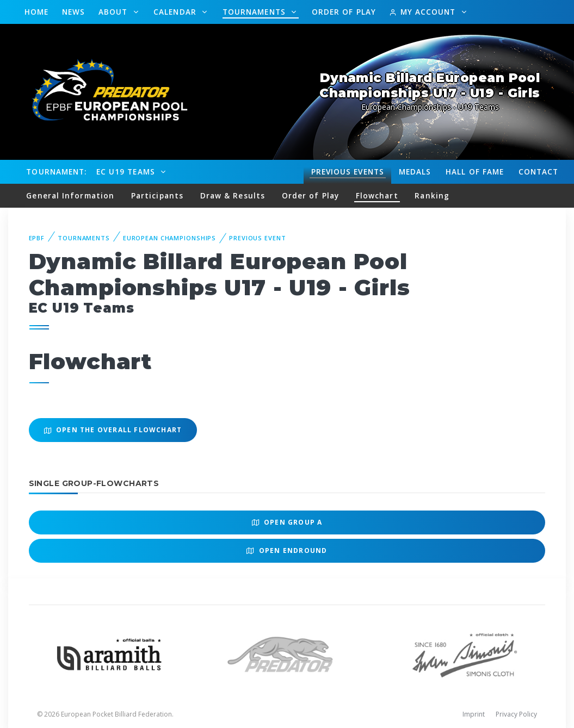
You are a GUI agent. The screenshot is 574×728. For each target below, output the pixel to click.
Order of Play (344, 12)
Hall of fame (475, 172)
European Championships (169, 238)
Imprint (474, 714)
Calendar (176, 12)
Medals (415, 172)
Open (287, 522)
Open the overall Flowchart (113, 430)
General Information (70, 195)
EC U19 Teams (127, 172)
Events (348, 172)
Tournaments (255, 12)
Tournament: (56, 172)
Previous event (257, 238)
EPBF (37, 238)
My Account (424, 12)
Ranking (432, 195)
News (73, 12)
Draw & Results (233, 195)
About (115, 12)
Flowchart (377, 195)
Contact (539, 172)
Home (36, 12)
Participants (157, 195)
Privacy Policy (516, 714)
